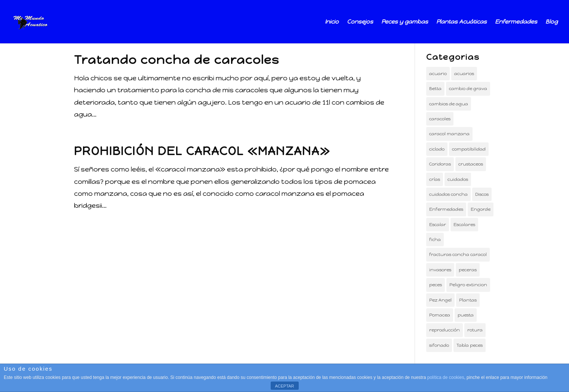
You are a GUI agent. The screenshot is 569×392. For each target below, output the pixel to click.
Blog (552, 22)
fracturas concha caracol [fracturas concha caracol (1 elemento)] (458, 254)
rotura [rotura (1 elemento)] (475, 330)
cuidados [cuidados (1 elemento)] (458, 179)
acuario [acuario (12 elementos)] (438, 74)
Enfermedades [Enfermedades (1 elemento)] (446, 209)
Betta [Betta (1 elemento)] (435, 89)
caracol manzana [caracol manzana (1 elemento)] (449, 134)
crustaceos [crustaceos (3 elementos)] (471, 164)
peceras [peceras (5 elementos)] (468, 270)
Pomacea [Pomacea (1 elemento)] (440, 315)
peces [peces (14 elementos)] (436, 285)
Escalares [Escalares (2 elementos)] (464, 225)
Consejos (360, 22)
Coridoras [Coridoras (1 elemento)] (440, 164)
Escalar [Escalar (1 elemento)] (438, 225)
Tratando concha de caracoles (177, 60)
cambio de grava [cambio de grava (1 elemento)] (468, 89)
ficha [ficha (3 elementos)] (435, 240)
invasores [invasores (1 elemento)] (440, 270)
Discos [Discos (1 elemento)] (482, 194)
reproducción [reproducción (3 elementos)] (445, 330)
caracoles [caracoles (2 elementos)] (440, 119)
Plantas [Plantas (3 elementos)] (468, 300)
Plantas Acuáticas (462, 22)
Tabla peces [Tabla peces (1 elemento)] (470, 345)
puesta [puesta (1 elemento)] (466, 315)
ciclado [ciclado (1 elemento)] (437, 149)
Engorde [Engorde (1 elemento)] (481, 209)
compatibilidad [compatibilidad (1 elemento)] (469, 149)
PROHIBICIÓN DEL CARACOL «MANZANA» (202, 151)
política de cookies (446, 377)
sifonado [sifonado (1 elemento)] (439, 345)
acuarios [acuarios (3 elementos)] (464, 74)
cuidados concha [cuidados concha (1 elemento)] (448, 194)
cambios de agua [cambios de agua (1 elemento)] (449, 104)
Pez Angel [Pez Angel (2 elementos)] (440, 300)
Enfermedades (516, 22)
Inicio (332, 22)
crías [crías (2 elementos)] (435, 179)
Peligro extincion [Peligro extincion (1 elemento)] (468, 285)
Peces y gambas (405, 22)
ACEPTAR (284, 386)
